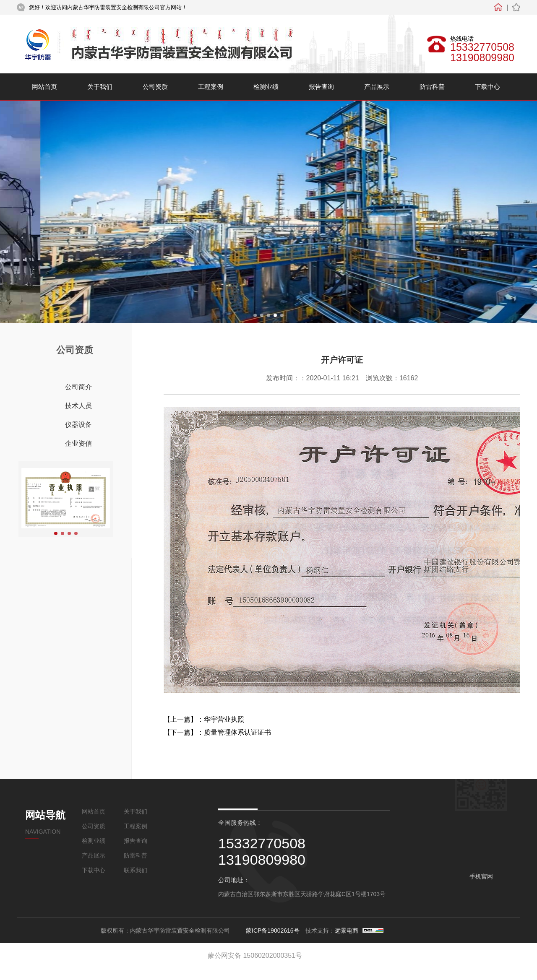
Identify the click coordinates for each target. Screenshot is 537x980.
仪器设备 (78, 425)
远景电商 (347, 931)
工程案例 (211, 87)
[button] (255, 315)
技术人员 (78, 406)
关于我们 (100, 87)
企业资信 (78, 443)
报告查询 (321, 87)
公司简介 (78, 387)
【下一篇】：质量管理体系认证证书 (217, 732)
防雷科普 (432, 87)
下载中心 (487, 87)
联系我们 (136, 870)
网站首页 (44, 87)
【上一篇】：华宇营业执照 (204, 719)
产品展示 (377, 87)
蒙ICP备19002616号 (273, 931)
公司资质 (155, 87)
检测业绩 (266, 87)
